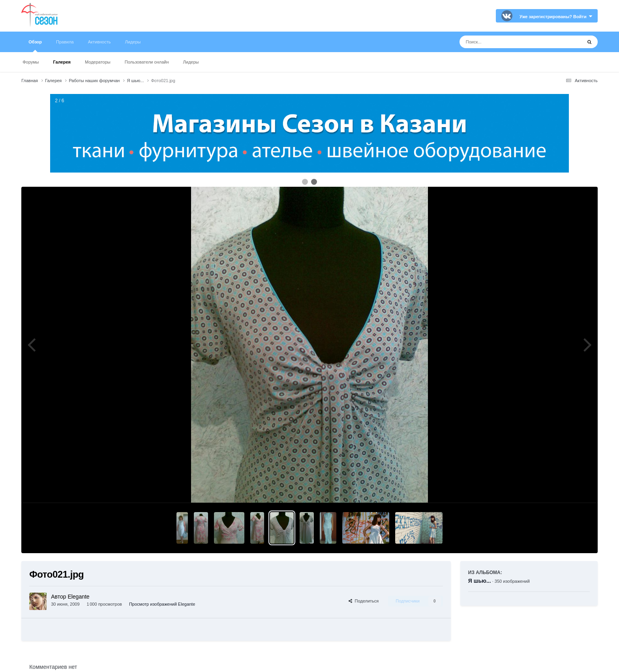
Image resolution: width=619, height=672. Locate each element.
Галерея (62, 62)
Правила (65, 42)
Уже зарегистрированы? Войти (556, 17)
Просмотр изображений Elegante (162, 604)
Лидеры (191, 62)
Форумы (31, 62)
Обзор (35, 46)
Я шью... (480, 581)
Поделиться (364, 601)
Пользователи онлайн (147, 62)
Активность (99, 42)
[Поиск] (506, 42)
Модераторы (98, 62)
